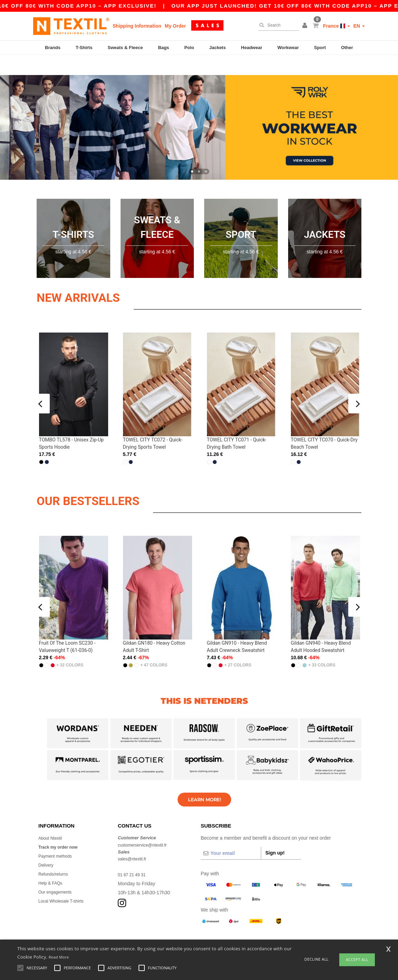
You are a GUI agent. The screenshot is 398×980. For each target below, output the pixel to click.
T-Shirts (84, 48)
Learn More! (204, 780)
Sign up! (275, 833)
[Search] (277, 25)
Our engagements (58, 872)
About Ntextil (52, 818)
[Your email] (231, 833)
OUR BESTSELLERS (111, 479)
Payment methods (58, 836)
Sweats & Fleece (125, 48)
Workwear (288, 48)
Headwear (252, 48)
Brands (53, 48)
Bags (164, 48)
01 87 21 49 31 (134, 855)
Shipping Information (137, 26)
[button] (306, 26)
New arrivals (97, 276)
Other (347, 48)
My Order (175, 26)
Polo (189, 48)
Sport (320, 48)
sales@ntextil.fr (134, 839)
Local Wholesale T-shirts (65, 881)
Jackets (218, 48)
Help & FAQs (52, 863)
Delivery (47, 845)
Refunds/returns (56, 854)
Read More (59, 957)
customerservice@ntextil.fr (146, 825)
